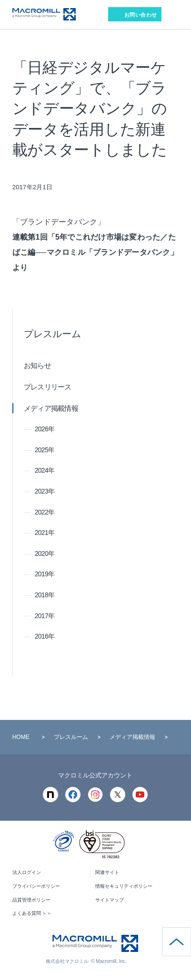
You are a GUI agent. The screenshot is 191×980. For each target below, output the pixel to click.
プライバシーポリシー (36, 886)
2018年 (45, 595)
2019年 (45, 574)
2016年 (45, 636)
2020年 (45, 553)
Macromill (44, 15)
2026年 (45, 429)
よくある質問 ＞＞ (32, 913)
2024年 (45, 470)
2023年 (45, 491)
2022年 (45, 512)
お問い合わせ (141, 15)
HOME (21, 737)
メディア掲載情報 (51, 408)
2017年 (45, 616)
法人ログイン (27, 872)
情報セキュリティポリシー (124, 886)
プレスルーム (52, 334)
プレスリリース (48, 387)
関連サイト (107, 872)
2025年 (45, 450)
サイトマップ (110, 900)
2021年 (45, 533)
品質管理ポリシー (31, 900)
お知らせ (37, 365)
